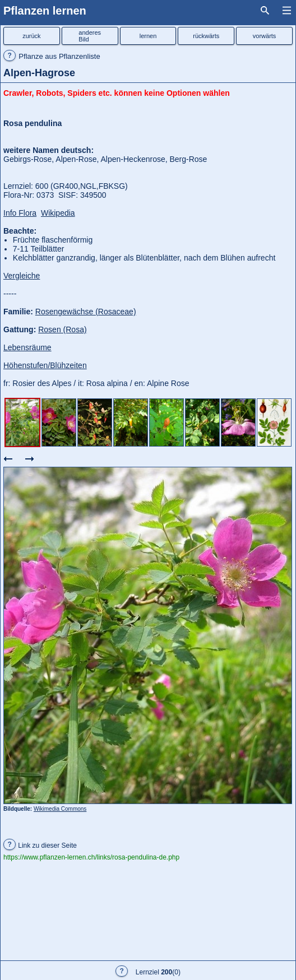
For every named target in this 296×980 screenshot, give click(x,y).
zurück (31, 36)
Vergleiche (22, 276)
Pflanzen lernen (45, 11)
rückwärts (206, 36)
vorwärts (265, 36)
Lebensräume (27, 347)
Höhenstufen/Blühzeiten (45, 365)
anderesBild (90, 36)
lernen (148, 36)
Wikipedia (58, 213)
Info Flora (20, 213)
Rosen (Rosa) (62, 329)
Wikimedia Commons (60, 809)
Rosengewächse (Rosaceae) (86, 312)
